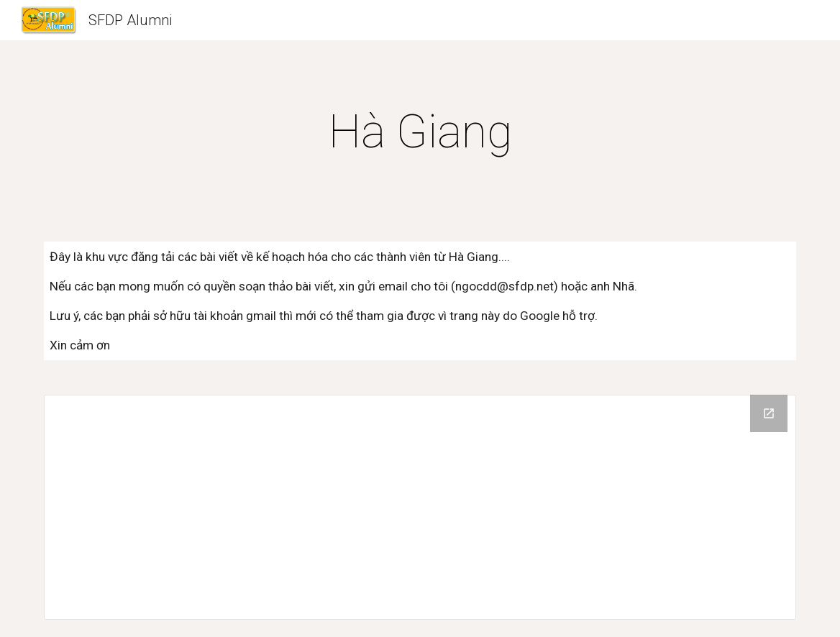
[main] (420, 132)
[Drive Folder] (420, 507)
